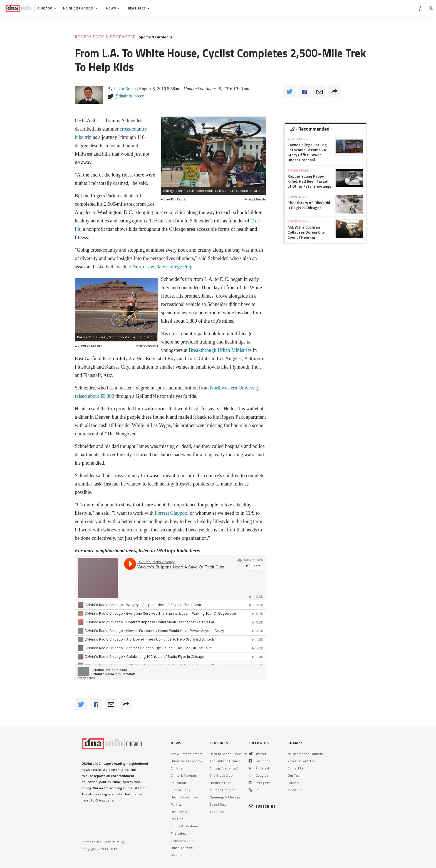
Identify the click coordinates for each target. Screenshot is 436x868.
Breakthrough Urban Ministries (220, 350)
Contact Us (296, 768)
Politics (176, 804)
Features (139, 8)
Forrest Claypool (172, 513)
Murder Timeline (222, 790)
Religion (177, 819)
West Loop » (298, 139)
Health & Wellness (184, 797)
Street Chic (218, 804)
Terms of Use (91, 842)
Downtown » (298, 197)
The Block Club (221, 775)
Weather (177, 855)
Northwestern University (235, 388)
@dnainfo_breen (129, 96)
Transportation (182, 841)
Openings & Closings (225, 797)
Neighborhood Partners (305, 754)
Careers (293, 783)
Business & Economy (187, 761)
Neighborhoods (80, 8)
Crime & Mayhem (184, 775)
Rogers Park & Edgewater (105, 37)
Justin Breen (125, 89)
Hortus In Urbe (221, 783)
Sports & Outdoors (155, 37)
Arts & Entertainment (187, 754)
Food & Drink (180, 790)
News (113, 8)
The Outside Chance (225, 761)
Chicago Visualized (224, 768)
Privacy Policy (114, 842)
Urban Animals (182, 848)
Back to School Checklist (228, 754)
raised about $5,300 (95, 396)
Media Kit (295, 790)
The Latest (179, 833)
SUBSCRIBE (262, 806)
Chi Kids (177, 768)
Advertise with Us (301, 761)
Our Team (295, 775)
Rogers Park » (300, 171)
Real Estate (179, 812)
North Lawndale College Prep (162, 267)
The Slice (217, 812)
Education (178, 783)
